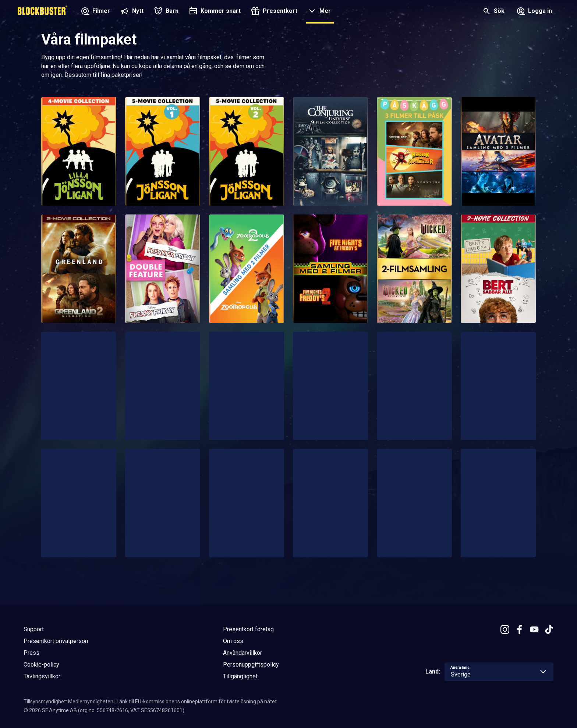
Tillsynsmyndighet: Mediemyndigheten (68, 702)
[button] (318, 12)
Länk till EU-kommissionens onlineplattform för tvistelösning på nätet (197, 702)
